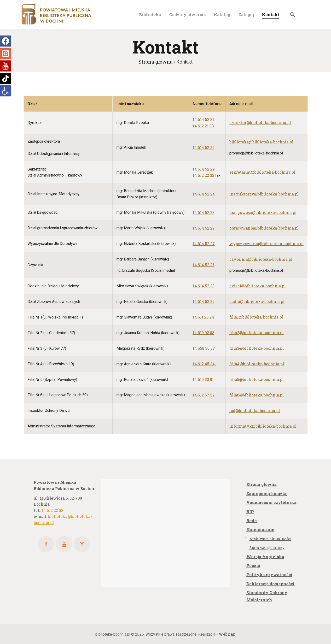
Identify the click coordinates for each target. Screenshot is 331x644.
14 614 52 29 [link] (204, 169)
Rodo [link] (252, 521)
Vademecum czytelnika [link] (271, 502)
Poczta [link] (253, 565)
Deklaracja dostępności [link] (270, 584)
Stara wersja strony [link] (267, 548)
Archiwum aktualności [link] (270, 539)
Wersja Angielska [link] (265, 557)
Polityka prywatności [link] (269, 575)
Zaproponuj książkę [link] (267, 493)
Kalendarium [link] (260, 529)
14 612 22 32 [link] (203, 175)
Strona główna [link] (156, 62)
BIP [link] (250, 511)
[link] (6, 91)
